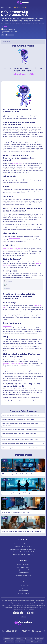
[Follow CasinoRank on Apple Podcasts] (32, 613)
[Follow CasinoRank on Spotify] (29, 613)
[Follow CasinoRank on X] (21, 613)
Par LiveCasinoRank (23, 585)
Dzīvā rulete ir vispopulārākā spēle (12, 248)
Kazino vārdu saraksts (23, 565)
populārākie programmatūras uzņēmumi (13, 363)
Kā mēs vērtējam (23, 591)
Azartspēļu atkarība (23, 573)
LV (23, 617)
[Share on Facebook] (6, 35)
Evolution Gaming (7, 326)
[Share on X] (3, 35)
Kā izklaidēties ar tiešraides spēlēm (23, 547)
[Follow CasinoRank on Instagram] (18, 613)
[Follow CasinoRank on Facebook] (14, 613)
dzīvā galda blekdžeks (14, 238)
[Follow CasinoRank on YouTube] (25, 613)
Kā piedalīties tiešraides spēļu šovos (23, 555)
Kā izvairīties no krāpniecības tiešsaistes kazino (23, 549)
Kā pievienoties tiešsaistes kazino (23, 544)
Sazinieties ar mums (23, 593)
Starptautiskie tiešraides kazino (23, 575)
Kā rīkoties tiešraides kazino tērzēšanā (23, 552)
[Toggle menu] (2, 3)
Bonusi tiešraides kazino (23, 567)
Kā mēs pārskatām (23, 588)
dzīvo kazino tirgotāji (17, 164)
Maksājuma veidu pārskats (23, 570)
